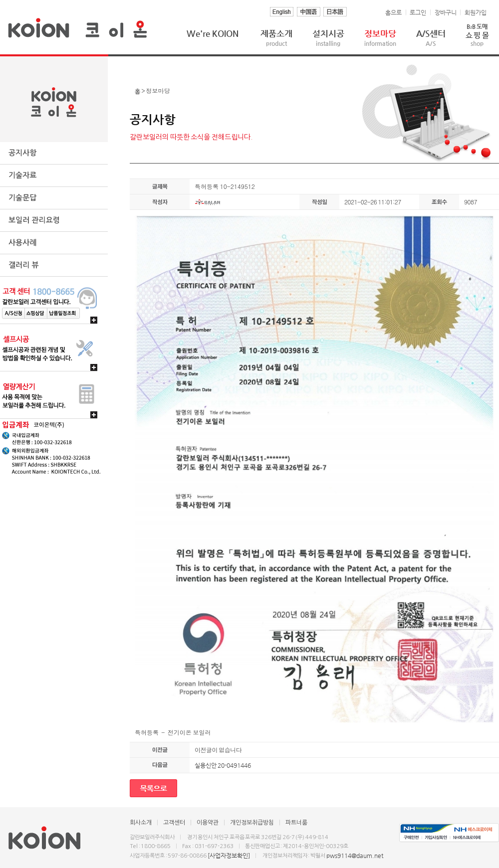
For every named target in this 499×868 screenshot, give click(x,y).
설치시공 (328, 38)
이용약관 (208, 823)
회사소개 (141, 823)
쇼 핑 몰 (477, 35)
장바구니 (446, 12)
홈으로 (393, 12)
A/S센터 (431, 38)
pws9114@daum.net (355, 856)
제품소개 (276, 38)
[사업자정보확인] (229, 856)
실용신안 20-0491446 (223, 765)
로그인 (418, 12)
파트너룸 (296, 823)
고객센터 (174, 823)
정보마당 (380, 38)
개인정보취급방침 (252, 823)
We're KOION (213, 33)
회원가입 (476, 12)
